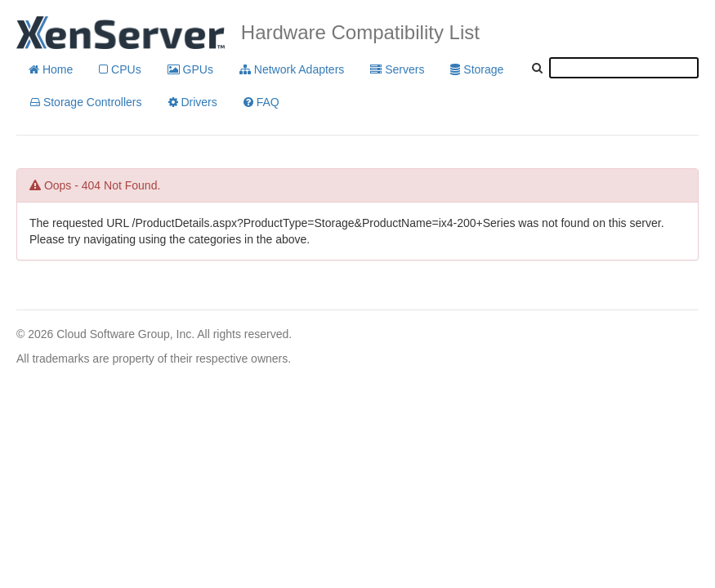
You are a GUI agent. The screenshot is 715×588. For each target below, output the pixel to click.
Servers (397, 69)
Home (51, 69)
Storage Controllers (86, 102)
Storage (477, 69)
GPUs (190, 69)
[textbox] (624, 68)
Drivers (193, 102)
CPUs (120, 69)
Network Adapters (292, 69)
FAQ (261, 102)
